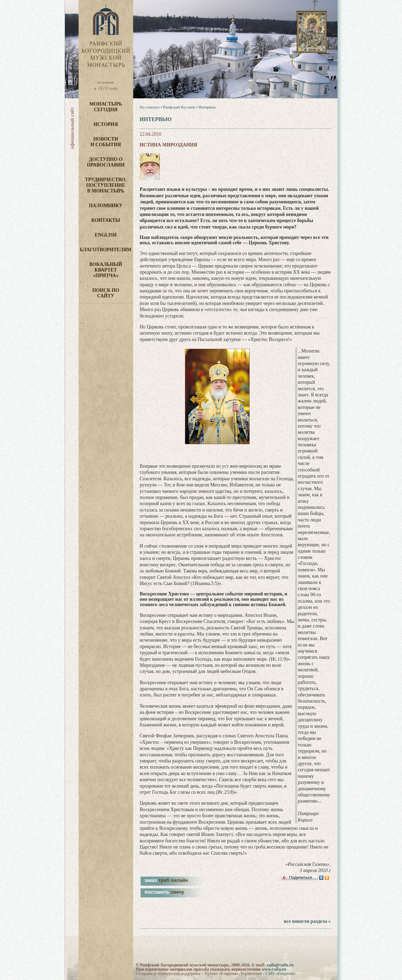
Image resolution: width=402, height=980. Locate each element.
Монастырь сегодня (106, 107)
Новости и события (106, 142)
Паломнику (106, 206)
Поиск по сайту (106, 293)
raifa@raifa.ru (280, 965)
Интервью (207, 107)
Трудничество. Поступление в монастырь (106, 185)
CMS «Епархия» (281, 973)
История (106, 124)
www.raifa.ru (274, 969)
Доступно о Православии (106, 162)
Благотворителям (106, 250)
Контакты (106, 220)
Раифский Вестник (179, 107)
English (106, 235)
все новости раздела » (307, 921)
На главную (150, 107)
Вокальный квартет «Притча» (106, 270)
